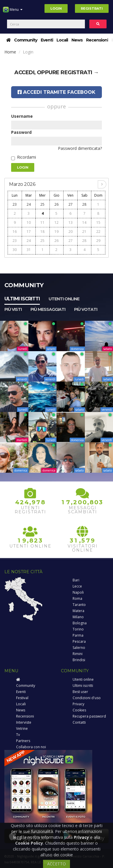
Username (22, 116)
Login (56, 8)
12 (56, 222)
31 (29, 250)
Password (21, 132)
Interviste (24, 722)
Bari (76, 580)
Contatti (79, 722)
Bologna (80, 623)
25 (42, 204)
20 (71, 232)
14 (84, 222)
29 (98, 241)
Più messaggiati (48, 309)
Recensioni (97, 40)
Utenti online (64, 299)
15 (98, 222)
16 (15, 232)
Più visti (13, 309)
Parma (78, 635)
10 (29, 222)
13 (71, 222)
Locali (62, 40)
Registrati (92, 8)
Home (10, 52)
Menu (13, 12)
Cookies (79, 710)
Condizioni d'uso (87, 698)
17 (29, 232)
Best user (80, 692)
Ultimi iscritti (22, 299)
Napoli (78, 592)
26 (56, 204)
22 (98, 232)
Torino (78, 629)
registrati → (80, 72)
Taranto (79, 605)
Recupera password (89, 716)
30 (15, 250)
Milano (78, 617)
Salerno (79, 648)
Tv (18, 735)
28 (84, 204)
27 (71, 204)
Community (26, 40)
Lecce (77, 586)
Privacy (78, 704)
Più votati (86, 309)
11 (42, 222)
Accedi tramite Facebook (56, 92)
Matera (78, 611)
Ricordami (26, 157)
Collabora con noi (31, 747)
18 (42, 232)
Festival (22, 698)
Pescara (79, 641)
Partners (23, 741)
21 (84, 232)
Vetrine (22, 728)
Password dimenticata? (80, 148)
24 (29, 204)
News (77, 40)
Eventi (47, 40)
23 (15, 204)
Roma (77, 598)
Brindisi (79, 660)
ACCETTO (56, 864)
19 (56, 232)
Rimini (78, 654)
